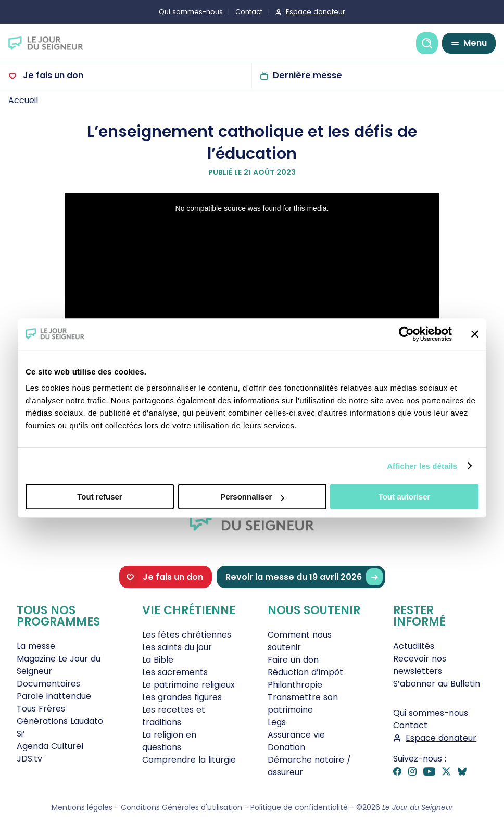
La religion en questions (169, 741)
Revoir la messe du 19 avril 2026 (304, 577)
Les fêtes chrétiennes (187, 635)
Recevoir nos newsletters (420, 665)
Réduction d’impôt (305, 672)
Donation (286, 747)
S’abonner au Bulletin (437, 684)
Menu (475, 43)
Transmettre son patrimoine (303, 703)
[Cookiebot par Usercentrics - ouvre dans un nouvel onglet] (406, 334)
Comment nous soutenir (300, 641)
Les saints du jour (177, 647)
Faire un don (293, 660)
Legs (277, 722)
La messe (36, 646)
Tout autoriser (405, 497)
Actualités (414, 646)
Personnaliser (252, 497)
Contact (249, 12)
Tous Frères (41, 709)
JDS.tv (29, 759)
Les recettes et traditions (174, 716)
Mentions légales (82, 807)
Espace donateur (316, 12)
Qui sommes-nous (191, 12)
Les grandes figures (182, 697)
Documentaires (48, 684)
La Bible (158, 660)
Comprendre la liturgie (189, 760)
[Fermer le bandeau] (475, 334)
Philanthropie (295, 685)
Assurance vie (296, 735)
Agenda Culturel (50, 746)
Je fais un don (52, 75)
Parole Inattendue (54, 696)
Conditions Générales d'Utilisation (181, 807)
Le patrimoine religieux (188, 685)
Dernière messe (307, 75)
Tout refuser (99, 497)
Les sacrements (175, 672)
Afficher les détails (422, 466)
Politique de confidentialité (299, 807)
